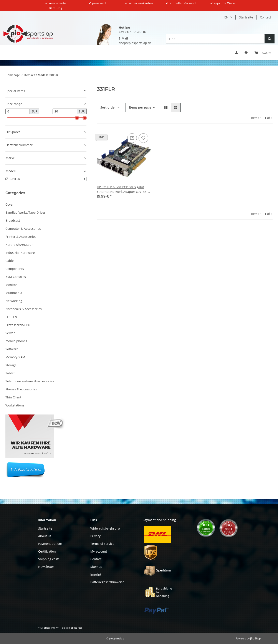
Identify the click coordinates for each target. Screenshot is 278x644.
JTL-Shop (255, 638)
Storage (11, 365)
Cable (10, 261)
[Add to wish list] (143, 138)
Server (10, 333)
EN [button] (226, 17)
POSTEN (11, 317)
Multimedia (14, 293)
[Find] (215, 39)
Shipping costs (49, 559)
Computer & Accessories (23, 229)
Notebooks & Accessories (24, 309)
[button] (236, 53)
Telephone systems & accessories (30, 381)
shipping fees (75, 628)
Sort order (108, 107)
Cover (10, 204)
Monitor (11, 285)
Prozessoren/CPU (18, 325)
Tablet (10, 373)
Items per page (140, 107)
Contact (266, 17)
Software (12, 349)
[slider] (77, 118)
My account (99, 551)
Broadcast (13, 220)
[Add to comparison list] (132, 138)
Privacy (95, 536)
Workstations (15, 405)
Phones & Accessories (21, 389)
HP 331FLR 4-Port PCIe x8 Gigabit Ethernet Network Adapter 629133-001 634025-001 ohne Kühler (122, 189)
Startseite (246, 17)
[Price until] (65, 111)
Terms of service (102, 544)
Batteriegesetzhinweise (107, 582)
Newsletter (46, 567)
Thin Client (13, 397)
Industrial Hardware (20, 253)
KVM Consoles (16, 277)
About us (45, 536)
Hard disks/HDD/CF (19, 245)
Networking (14, 301)
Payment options (50, 544)
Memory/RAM (15, 357)
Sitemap (96, 567)
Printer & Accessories (21, 237)
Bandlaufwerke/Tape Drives (26, 212)
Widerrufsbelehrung (105, 528)
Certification (47, 551)
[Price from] (18, 111)
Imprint (96, 574)
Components (15, 269)
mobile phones (16, 341)
